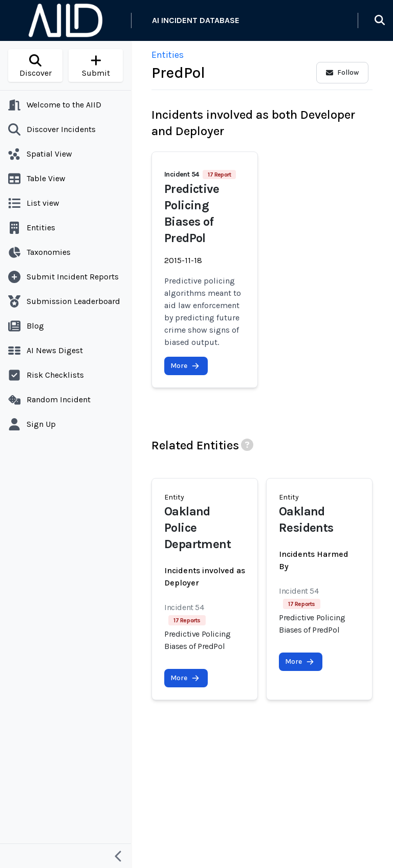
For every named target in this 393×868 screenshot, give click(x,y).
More (185, 366)
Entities (168, 55)
